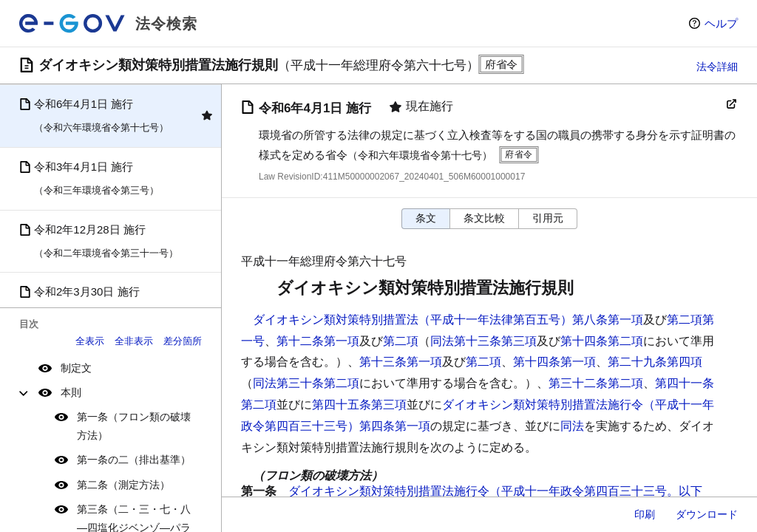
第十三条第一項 (401, 362)
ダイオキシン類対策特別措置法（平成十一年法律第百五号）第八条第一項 (448, 320)
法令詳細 (717, 66)
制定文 (76, 368)
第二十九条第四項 (655, 362)
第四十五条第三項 (359, 405)
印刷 (645, 514)
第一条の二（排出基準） (134, 460)
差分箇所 (183, 341)
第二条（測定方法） (123, 485)
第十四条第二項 (602, 341)
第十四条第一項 (554, 362)
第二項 (401, 341)
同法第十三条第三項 (483, 341)
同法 (572, 426)
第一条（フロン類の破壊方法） (134, 426)
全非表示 (134, 341)
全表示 (90, 341)
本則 (71, 392)
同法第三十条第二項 (306, 383)
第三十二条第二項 (596, 383)
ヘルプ (721, 23)
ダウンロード (707, 514)
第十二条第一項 (318, 341)
